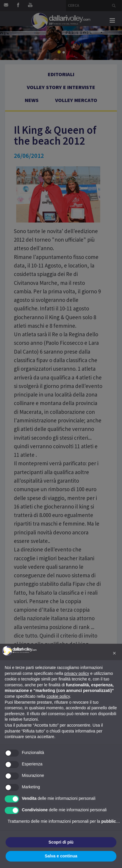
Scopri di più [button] (61, 842)
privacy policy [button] (77, 673)
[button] (114, 653)
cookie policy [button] (58, 696)
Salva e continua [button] (61, 856)
